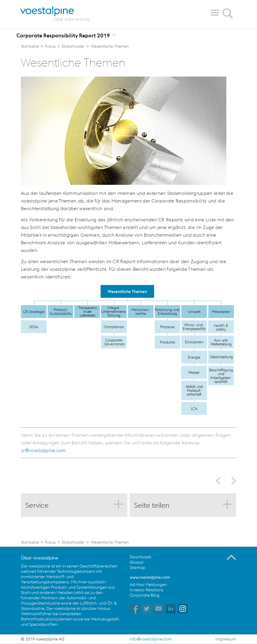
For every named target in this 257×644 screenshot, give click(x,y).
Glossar (137, 562)
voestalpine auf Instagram (183, 609)
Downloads (140, 557)
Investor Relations (146, 590)
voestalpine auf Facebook (134, 609)
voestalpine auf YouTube (159, 609)
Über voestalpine (40, 558)
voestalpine (55, 14)
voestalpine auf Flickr (171, 609)
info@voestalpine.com (151, 639)
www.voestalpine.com (150, 577)
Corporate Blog (145, 595)
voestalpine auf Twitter (146, 609)
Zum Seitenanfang (231, 557)
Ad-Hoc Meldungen (148, 585)
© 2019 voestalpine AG (43, 639)
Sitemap (137, 567)
